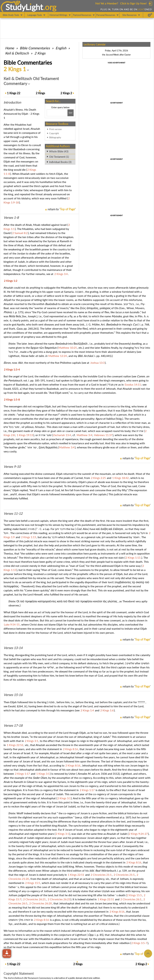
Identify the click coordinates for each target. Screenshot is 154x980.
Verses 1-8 (11, 218)
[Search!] (71, 113)
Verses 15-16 (13, 695)
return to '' (62, 209)
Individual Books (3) (60, 162)
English (61, 48)
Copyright (54, 133)
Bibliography (55, 137)
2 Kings (40, 53)
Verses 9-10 (12, 467)
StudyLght (24, 7)
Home (10, 48)
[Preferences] (150, 15)
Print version (55, 129)
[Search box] (57, 113)
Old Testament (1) (59, 157)
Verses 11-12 (13, 514)
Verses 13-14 (13, 648)
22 (14, 93)
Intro (12, 102)
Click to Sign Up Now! (133, 3)
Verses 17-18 (13, 726)
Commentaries (35, 48)
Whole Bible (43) (59, 151)
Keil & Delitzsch (17, 53)
